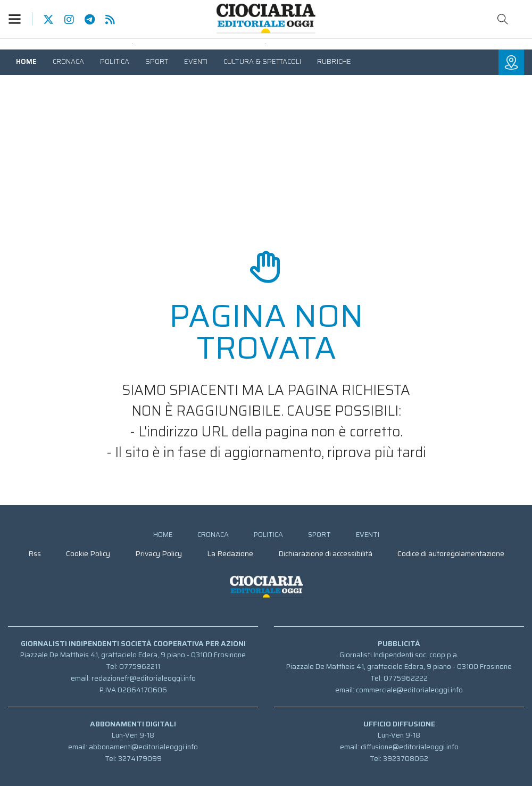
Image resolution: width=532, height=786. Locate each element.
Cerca (503, 19)
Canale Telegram (84, 20)
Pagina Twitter (43, 20)
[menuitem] (26, 61)
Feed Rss (105, 20)
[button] (20, 19)
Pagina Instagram (64, 20)
